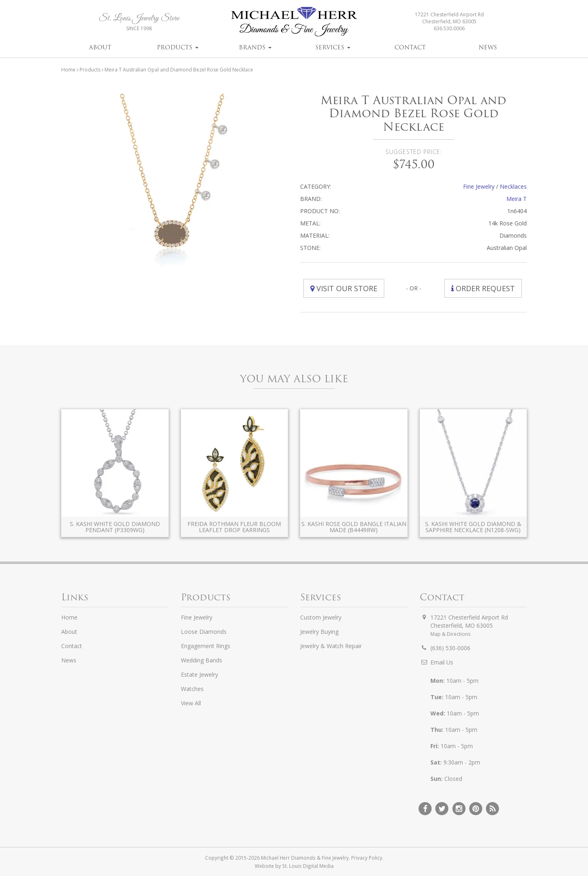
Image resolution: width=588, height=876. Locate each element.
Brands (255, 47)
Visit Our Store (344, 288)
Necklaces (513, 186)
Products (178, 47)
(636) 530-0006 (450, 648)
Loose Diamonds (204, 632)
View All (191, 703)
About (100, 47)
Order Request (483, 288)
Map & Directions (451, 634)
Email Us (442, 662)
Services (333, 47)
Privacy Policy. (367, 858)
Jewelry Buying (319, 632)
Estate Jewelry (199, 674)
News (488, 47)
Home (68, 70)
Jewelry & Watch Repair (331, 646)
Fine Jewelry (479, 186)
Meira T (517, 199)
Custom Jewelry (321, 617)
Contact (410, 47)
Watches (192, 689)
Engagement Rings (206, 646)
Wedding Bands (202, 660)
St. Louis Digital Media (308, 866)
